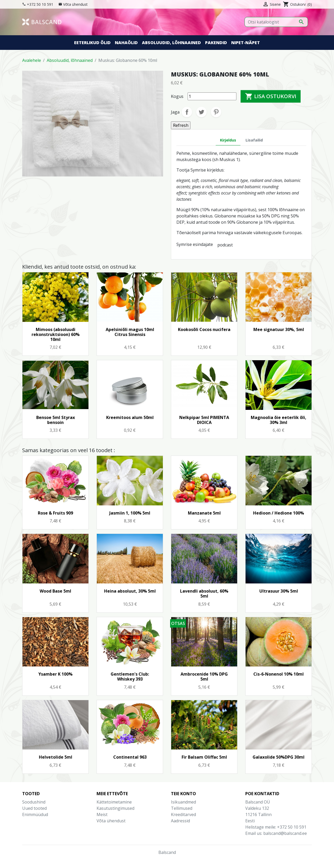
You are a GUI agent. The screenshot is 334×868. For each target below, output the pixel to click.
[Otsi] (276, 22)
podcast (225, 245)
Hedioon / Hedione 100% (279, 513)
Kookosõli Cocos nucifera (204, 329)
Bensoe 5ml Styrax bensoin (56, 420)
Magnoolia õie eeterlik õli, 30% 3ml (279, 420)
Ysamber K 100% (55, 674)
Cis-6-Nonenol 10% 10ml (279, 674)
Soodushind (34, 802)
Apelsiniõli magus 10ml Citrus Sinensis (130, 332)
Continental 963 (130, 757)
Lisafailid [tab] (254, 140)
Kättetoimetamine (114, 802)
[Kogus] (212, 96)
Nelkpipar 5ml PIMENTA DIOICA (204, 420)
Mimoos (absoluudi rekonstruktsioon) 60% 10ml (56, 334)
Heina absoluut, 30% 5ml (130, 591)
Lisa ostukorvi (271, 96)
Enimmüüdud (35, 814)
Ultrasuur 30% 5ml (279, 591)
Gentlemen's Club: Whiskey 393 (130, 677)
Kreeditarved (183, 814)
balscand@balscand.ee (285, 833)
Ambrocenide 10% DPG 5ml (204, 677)
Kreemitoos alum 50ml (130, 417)
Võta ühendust (75, 4)
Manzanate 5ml (204, 513)
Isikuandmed (183, 802)
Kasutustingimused (115, 808)
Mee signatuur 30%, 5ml (279, 329)
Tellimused (182, 808)
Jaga (187, 112)
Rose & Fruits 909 (55, 513)
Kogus (177, 96)
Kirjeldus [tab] (228, 140)
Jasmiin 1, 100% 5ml (130, 513)
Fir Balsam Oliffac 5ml (204, 757)
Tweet (201, 112)
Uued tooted (34, 808)
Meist (102, 814)
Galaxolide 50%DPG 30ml (279, 757)
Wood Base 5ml (55, 591)
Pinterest (216, 112)
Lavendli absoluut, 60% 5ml (204, 594)
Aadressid (180, 821)
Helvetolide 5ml (56, 757)
